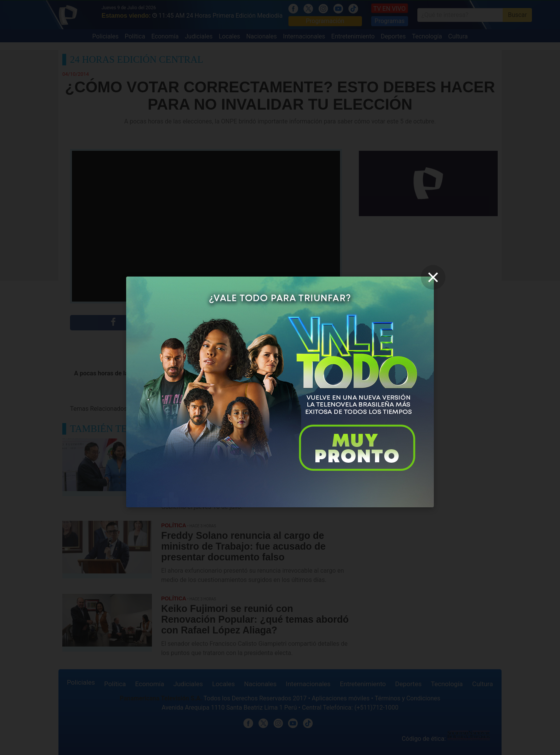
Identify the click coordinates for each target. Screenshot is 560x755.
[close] (433, 277)
